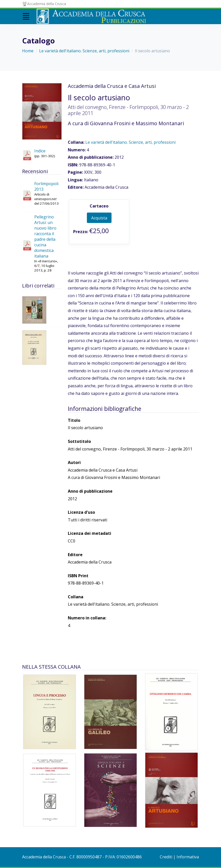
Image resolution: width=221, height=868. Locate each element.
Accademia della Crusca (44, 4)
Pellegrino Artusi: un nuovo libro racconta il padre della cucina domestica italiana (45, 236)
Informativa (188, 857)
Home (28, 51)
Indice (40, 151)
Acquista (99, 218)
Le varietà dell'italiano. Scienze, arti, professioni (84, 51)
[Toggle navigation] (26, 17)
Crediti (166, 857)
